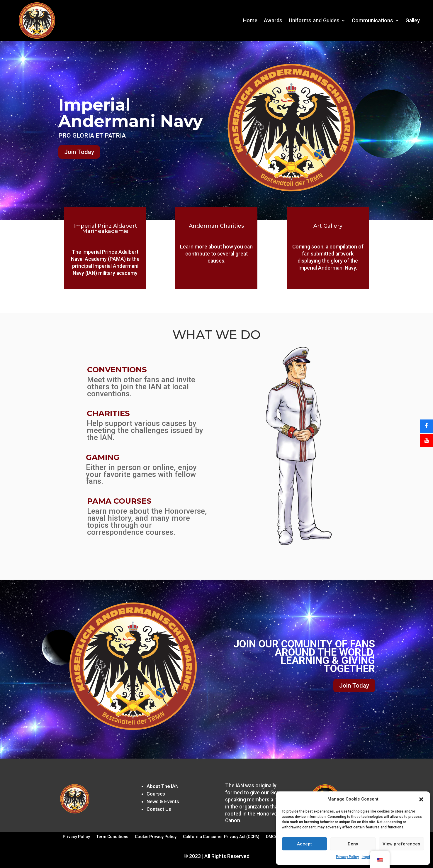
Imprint (367, 857)
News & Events (163, 801)
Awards (273, 20)
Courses (156, 794)
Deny (353, 844)
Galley (413, 20)
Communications (372, 20)
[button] (421, 799)
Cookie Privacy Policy (156, 837)
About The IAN (163, 786)
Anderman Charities (216, 226)
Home (250, 20)
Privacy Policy (347, 857)
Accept (304, 844)
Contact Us (159, 809)
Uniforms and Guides (314, 20)
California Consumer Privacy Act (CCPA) (221, 837)
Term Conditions (112, 837)
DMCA (272, 837)
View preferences (401, 844)
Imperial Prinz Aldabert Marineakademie (105, 229)
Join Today (79, 152)
